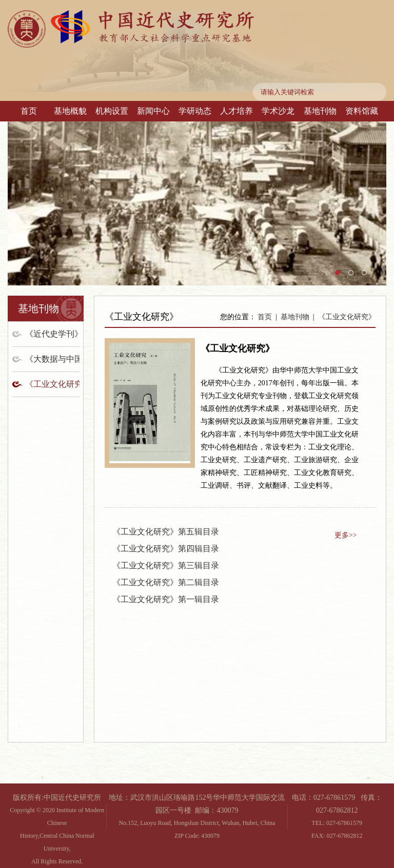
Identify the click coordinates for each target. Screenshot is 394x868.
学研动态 (195, 111)
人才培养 (237, 111)
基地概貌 (70, 111)
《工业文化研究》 (52, 384)
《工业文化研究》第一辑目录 (166, 599)
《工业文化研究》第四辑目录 (166, 549)
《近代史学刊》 (52, 334)
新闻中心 (153, 111)
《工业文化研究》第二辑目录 (166, 582)
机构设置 (112, 111)
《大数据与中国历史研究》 (52, 359)
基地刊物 (320, 111)
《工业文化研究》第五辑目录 (166, 532)
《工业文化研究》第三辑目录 (166, 565)
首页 (29, 111)
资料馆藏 (362, 111)
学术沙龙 (278, 111)
